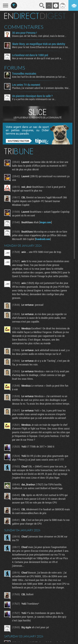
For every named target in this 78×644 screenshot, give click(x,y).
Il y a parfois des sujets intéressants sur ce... (34, 99)
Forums (15, 68)
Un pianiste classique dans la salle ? (32, 96)
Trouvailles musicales (24, 74)
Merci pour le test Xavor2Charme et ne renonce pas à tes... (41, 47)
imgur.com (46, 222)
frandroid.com (43, 239)
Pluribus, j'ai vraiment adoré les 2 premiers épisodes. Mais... (41, 88)
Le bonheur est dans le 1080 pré (30, 55)
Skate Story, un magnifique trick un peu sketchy (39, 44)
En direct (22, 16)
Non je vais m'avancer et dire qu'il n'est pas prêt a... (37, 58)
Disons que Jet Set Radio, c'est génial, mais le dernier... (39, 36)
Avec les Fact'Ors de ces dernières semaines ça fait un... (39, 77)
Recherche (42, 6)
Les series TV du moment (26, 85)
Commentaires (24, 27)
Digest (53, 16)
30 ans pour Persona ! (24, 33)
